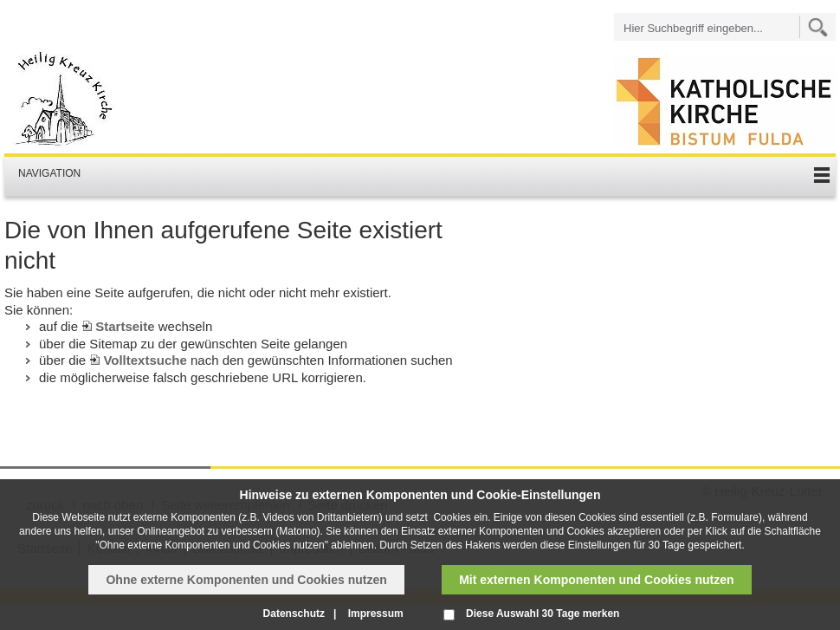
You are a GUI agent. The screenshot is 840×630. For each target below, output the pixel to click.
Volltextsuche (145, 360)
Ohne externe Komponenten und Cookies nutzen (246, 580)
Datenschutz (294, 614)
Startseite (125, 326)
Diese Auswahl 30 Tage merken (543, 614)
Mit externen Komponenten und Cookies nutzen (596, 580)
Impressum (376, 614)
